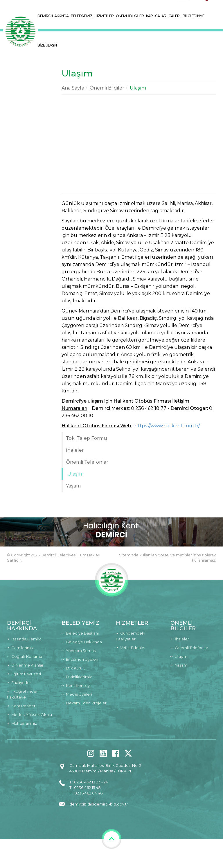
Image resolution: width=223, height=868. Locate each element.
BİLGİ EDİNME (194, 16)
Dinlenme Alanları (28, 665)
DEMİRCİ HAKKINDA (53, 16)
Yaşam (73, 486)
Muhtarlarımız (24, 723)
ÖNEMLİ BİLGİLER (130, 16)
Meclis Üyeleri (79, 694)
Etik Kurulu (76, 668)
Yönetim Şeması (81, 651)
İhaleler (75, 450)
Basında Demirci (27, 639)
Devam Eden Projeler (86, 703)
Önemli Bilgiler (107, 88)
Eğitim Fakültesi (26, 674)
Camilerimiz (23, 648)
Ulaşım (138, 88)
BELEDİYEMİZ (82, 16)
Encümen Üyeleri (82, 659)
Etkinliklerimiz (79, 677)
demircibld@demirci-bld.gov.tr (99, 804)
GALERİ (174, 16)
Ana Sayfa (73, 88)
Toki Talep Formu (87, 438)
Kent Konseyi (78, 685)
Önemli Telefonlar (87, 462)
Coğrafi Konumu (27, 656)
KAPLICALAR (156, 16)
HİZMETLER (104, 16)
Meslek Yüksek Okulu (32, 715)
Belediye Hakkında (84, 642)
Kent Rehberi (24, 706)
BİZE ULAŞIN (47, 45)
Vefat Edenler (133, 648)
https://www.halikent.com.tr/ (167, 426)
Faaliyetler (21, 683)
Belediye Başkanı (82, 633)
